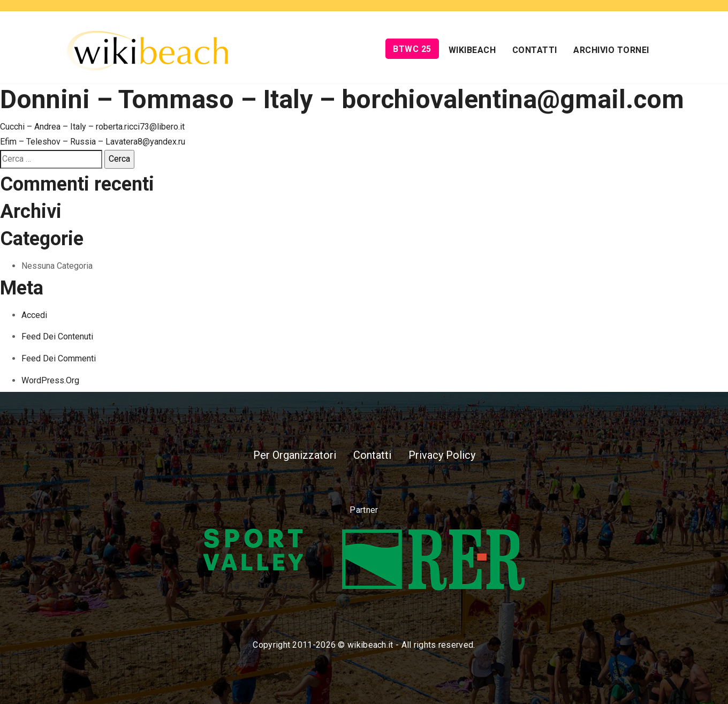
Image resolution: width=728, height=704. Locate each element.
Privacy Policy (442, 455)
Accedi (34, 315)
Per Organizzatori (295, 455)
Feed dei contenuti (57, 336)
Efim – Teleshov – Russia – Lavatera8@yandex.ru (93, 142)
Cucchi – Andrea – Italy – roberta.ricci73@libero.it (92, 127)
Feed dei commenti (59, 358)
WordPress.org (50, 380)
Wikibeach (472, 50)
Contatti (535, 50)
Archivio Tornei (611, 50)
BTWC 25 (412, 49)
